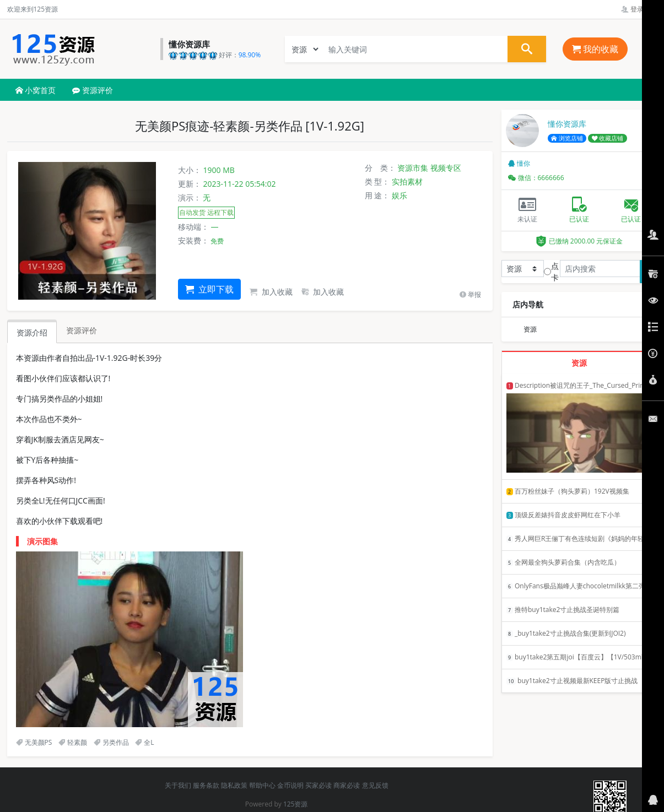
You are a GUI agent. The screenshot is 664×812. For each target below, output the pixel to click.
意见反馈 (375, 785)
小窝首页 (36, 90)
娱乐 (400, 195)
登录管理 (639, 9)
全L (144, 742)
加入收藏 (271, 292)
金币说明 (290, 785)
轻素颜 (73, 742)
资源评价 (93, 90)
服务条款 (206, 785)
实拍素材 (407, 182)
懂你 (519, 163)
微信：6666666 (536, 178)
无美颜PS (34, 742)
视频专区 (446, 168)
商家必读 (347, 785)
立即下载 (209, 289)
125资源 (296, 804)
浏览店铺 (567, 138)
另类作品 (111, 742)
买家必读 (318, 785)
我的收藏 (595, 49)
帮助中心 (262, 785)
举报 (470, 294)
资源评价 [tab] (82, 330)
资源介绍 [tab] (32, 332)
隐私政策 (234, 785)
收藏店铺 (608, 138)
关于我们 (178, 785)
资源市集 (413, 168)
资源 (530, 329)
